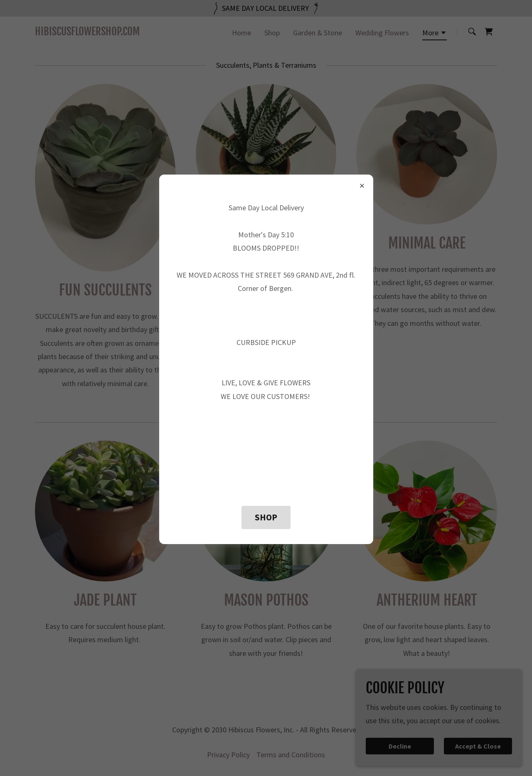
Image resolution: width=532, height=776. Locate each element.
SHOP (266, 517)
